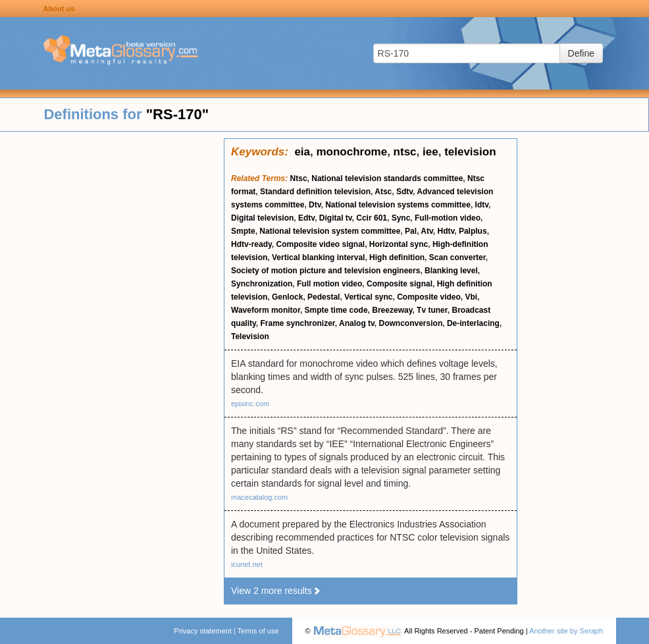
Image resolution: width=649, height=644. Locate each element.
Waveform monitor (266, 310)
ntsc (405, 152)
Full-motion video (448, 218)
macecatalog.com (259, 497)
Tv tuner (432, 310)
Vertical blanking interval (318, 257)
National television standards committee (387, 178)
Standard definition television (315, 192)
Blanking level (451, 271)
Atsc (383, 192)
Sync (401, 218)
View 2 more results (276, 591)
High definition (397, 257)
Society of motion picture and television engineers (325, 271)
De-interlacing (473, 323)
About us (59, 9)
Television (250, 336)
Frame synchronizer (297, 323)
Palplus (473, 231)
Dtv (315, 205)
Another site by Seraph (566, 631)
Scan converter (457, 257)
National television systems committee (398, 205)
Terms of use (258, 631)
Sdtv (404, 192)
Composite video (429, 297)
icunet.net (247, 564)
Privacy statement (202, 631)
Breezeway (392, 310)
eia (302, 152)
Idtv (482, 205)
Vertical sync (368, 297)
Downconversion (411, 323)
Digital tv (336, 218)
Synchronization (262, 284)
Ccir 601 (372, 218)
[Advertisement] (112, 336)
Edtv (306, 218)
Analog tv (357, 323)
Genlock (287, 297)
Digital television (262, 218)
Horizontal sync (399, 244)
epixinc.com (250, 404)
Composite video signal (320, 244)
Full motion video (329, 284)
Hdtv (446, 231)
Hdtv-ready (251, 244)
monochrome (351, 152)
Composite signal (400, 284)
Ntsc (299, 178)
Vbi (472, 297)
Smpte (243, 231)
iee (430, 152)
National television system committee (330, 231)
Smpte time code (336, 310)
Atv (427, 231)
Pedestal (324, 297)
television (470, 152)
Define (581, 53)
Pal (411, 231)
